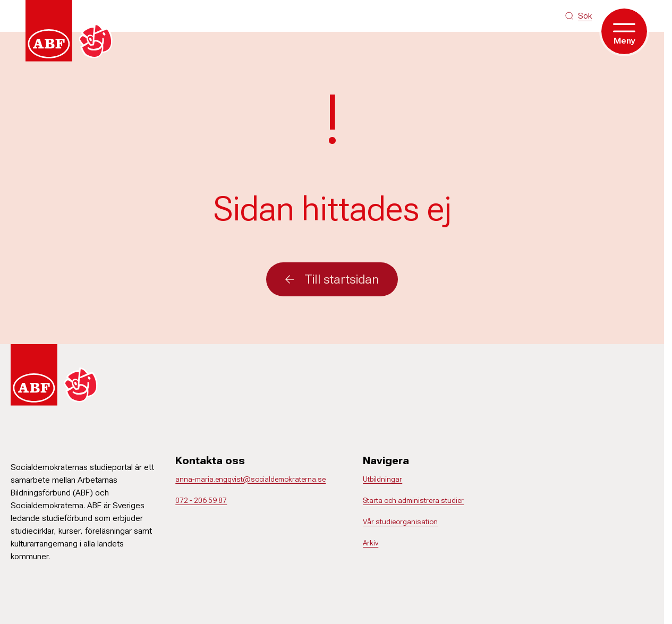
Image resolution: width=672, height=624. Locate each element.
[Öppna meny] (624, 31)
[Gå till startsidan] (72, 31)
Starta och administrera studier (413, 500)
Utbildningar (382, 479)
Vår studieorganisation (400, 522)
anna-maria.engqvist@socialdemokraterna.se (250, 479)
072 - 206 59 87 (201, 500)
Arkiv (371, 543)
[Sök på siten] (579, 16)
